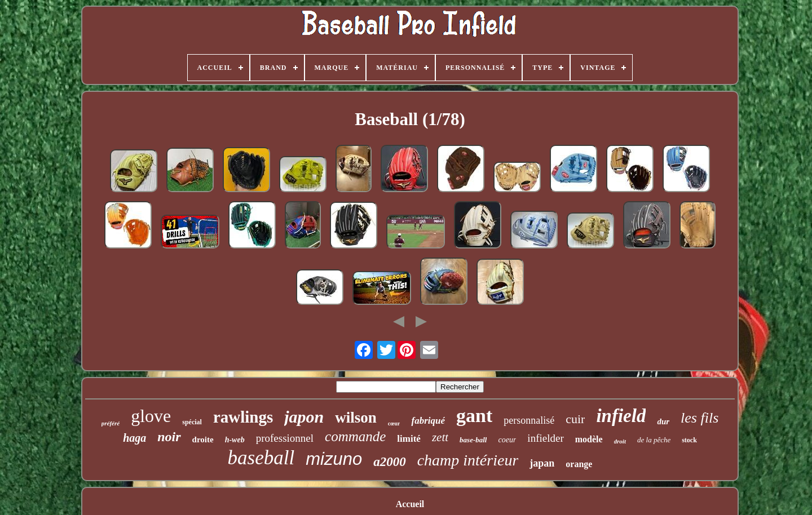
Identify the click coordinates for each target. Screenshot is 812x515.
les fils (700, 418)
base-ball (473, 440)
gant (474, 416)
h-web (235, 440)
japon (304, 417)
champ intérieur (468, 460)
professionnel (285, 438)
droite (203, 439)
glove (151, 416)
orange (579, 464)
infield (621, 416)
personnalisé (529, 420)
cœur (394, 423)
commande (355, 436)
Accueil (410, 504)
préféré (111, 423)
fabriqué (428, 421)
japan (542, 463)
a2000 (390, 462)
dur (663, 421)
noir (169, 437)
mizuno (334, 459)
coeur (507, 440)
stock (689, 440)
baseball (261, 458)
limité (409, 439)
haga (134, 438)
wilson (356, 418)
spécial (192, 422)
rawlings (243, 417)
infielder (545, 438)
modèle (589, 439)
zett (440, 437)
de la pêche (654, 440)
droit (620, 441)
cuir (575, 419)
